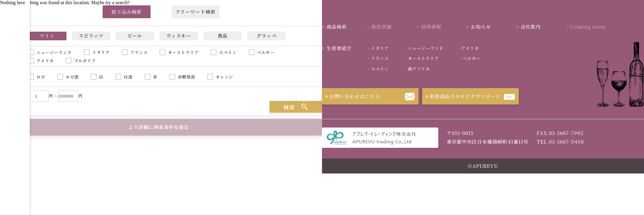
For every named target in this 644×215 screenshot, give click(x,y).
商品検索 (334, 27)
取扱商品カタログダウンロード (461, 96)
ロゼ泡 (72, 77)
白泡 (128, 77)
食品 (223, 36)
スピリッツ (91, 36)
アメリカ (469, 48)
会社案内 (528, 27)
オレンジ (224, 77)
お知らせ (479, 27)
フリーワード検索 (195, 12)
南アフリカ (417, 69)
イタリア (101, 52)
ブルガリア (85, 61)
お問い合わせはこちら (351, 96)
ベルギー (266, 52)
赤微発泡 (186, 77)
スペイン (228, 52)
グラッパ (267, 36)
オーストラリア (183, 52)
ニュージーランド (424, 48)
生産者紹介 (337, 48)
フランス (139, 52)
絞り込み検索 (127, 12)
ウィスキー (179, 36)
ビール (135, 36)
